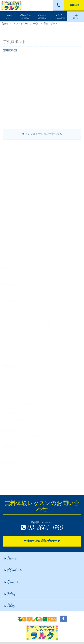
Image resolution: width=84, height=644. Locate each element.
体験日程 (74, 5)
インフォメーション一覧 (26, 24)
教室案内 (25, 16)
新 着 (76, 16)
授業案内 (42, 16)
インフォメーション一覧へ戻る (42, 138)
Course (11, 582)
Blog (10, 606)
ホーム (8, 16)
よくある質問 (59, 16)
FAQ (10, 594)
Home (5, 23)
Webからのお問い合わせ (42, 541)
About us (13, 570)
